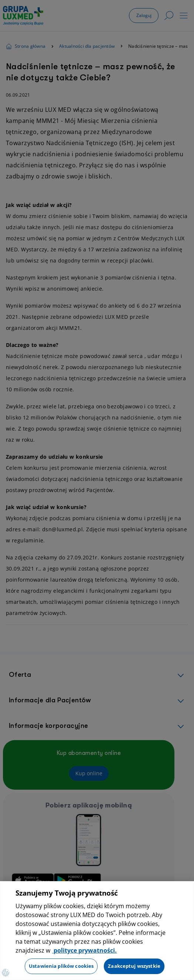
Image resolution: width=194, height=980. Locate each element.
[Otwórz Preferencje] (6, 973)
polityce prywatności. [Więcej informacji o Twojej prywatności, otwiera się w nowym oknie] (84, 950)
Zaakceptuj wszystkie (134, 966)
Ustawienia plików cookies (61, 966)
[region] (97, 931)
